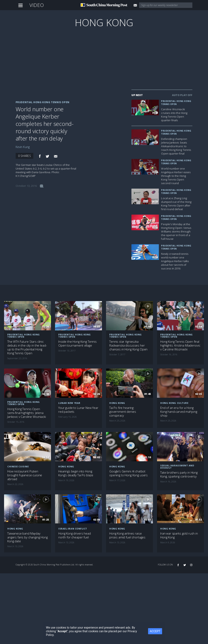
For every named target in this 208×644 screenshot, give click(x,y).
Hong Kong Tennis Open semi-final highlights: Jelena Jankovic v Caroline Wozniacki (27, 413)
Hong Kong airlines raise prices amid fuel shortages (127, 535)
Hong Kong (104, 22)
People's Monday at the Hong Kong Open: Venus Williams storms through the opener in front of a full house (176, 231)
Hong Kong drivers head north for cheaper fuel (75, 535)
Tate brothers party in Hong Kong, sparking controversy (179, 474)
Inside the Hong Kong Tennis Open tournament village (77, 344)
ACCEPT (155, 631)
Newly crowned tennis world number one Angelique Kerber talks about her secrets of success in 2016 (175, 261)
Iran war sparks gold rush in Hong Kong (179, 535)
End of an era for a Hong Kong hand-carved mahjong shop (179, 412)
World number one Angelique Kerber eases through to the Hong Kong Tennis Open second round (176, 176)
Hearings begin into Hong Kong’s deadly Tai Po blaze (76, 473)
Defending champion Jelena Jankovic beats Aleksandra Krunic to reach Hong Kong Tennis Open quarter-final (176, 146)
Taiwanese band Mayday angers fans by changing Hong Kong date (28, 537)
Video (37, 5)
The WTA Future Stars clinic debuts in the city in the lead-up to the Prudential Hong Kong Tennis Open (27, 347)
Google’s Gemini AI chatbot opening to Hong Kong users (128, 473)
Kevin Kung (23, 147)
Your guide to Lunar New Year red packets (78, 410)
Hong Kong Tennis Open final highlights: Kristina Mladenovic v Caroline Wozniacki (180, 345)
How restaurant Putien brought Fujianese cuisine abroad (25, 475)
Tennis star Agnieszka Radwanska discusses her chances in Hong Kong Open (128, 345)
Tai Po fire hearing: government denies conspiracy (123, 412)
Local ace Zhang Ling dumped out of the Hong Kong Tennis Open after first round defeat (176, 204)
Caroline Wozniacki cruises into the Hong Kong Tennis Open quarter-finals (174, 115)
